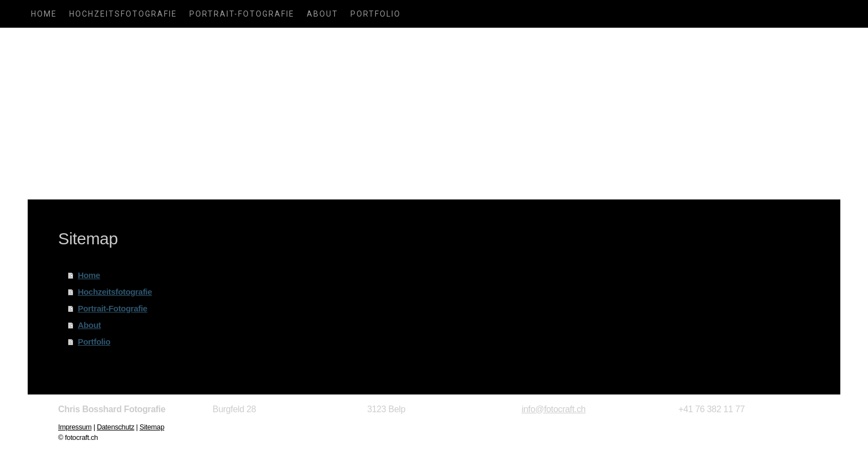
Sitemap (152, 427)
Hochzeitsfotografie (123, 14)
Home (44, 14)
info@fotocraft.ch (554, 409)
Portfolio (376, 14)
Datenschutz (116, 427)
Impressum (75, 427)
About (322, 14)
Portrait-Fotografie (242, 14)
